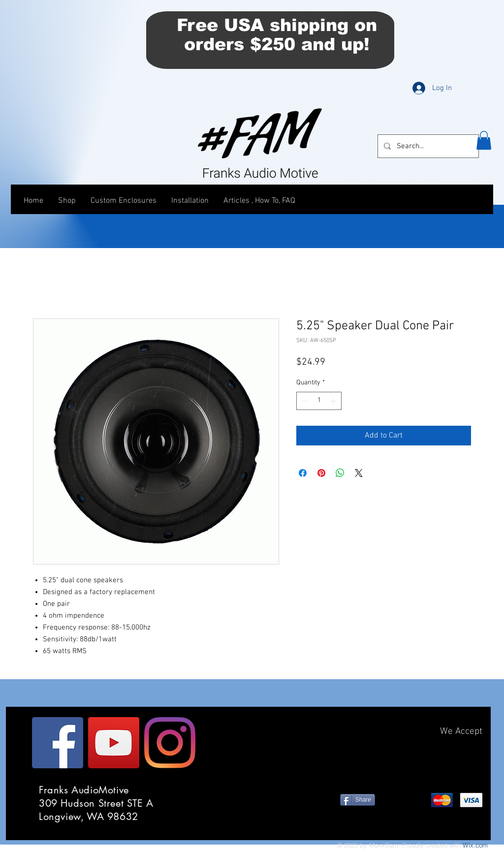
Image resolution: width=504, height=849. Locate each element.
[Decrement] (304, 401)
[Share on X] (359, 473)
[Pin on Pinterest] (321, 473)
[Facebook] (58, 743)
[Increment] (334, 401)
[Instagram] (170, 743)
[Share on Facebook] (303, 473)
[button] (484, 140)
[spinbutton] (319, 401)
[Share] (358, 800)
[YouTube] (114, 743)
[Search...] (427, 146)
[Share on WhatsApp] (340, 473)
